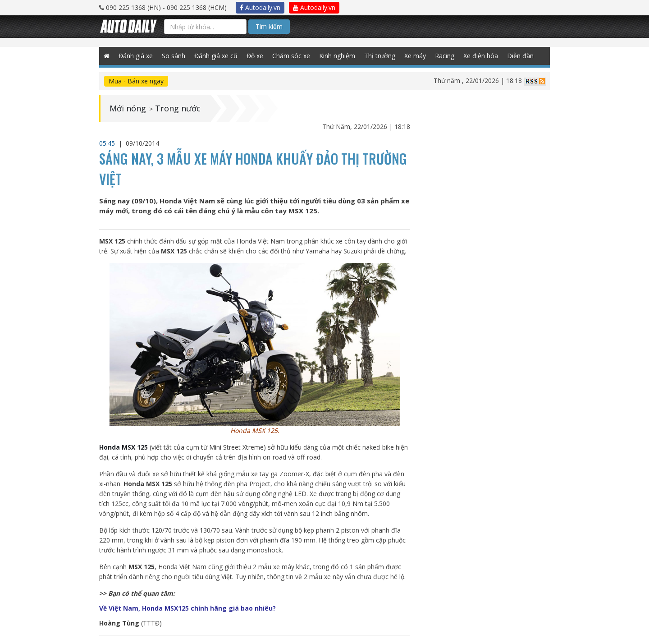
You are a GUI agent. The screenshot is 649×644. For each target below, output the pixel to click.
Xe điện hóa (481, 56)
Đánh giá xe (136, 56)
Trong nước (178, 108)
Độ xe (255, 56)
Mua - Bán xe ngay (136, 81)
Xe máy (415, 56)
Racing (445, 56)
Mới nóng (128, 108)
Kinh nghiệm (337, 56)
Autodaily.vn (260, 7)
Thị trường (380, 56)
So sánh (174, 56)
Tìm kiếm (269, 26)
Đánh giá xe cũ (216, 56)
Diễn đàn (520, 56)
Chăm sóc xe (291, 56)
